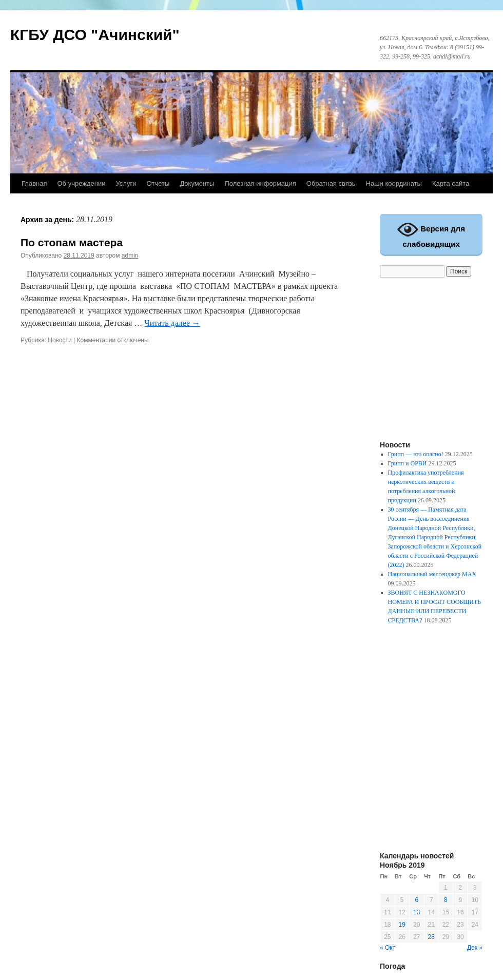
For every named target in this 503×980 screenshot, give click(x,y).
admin (130, 256)
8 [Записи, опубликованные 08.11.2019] (446, 900)
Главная (34, 183)
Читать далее (172, 323)
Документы (197, 183)
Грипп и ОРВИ (408, 463)
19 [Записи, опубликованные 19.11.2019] (402, 925)
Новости (60, 340)
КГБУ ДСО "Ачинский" (95, 35)
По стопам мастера (72, 242)
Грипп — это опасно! (416, 454)
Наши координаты (394, 183)
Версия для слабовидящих (431, 234)
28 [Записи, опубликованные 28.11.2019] (431, 937)
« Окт (388, 948)
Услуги (126, 183)
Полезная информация (260, 183)
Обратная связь (331, 183)
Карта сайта (451, 183)
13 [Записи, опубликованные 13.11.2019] (417, 912)
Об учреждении (81, 183)
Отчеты (158, 183)
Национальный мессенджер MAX (432, 574)
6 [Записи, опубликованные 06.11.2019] (417, 900)
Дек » (475, 948)
